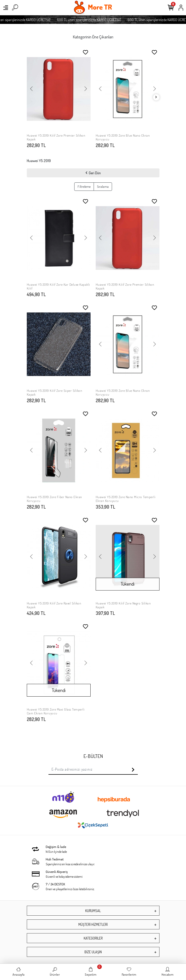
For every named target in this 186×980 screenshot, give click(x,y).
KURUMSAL (93, 911)
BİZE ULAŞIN (93, 952)
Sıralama (103, 186)
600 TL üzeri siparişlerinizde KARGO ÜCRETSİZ (94, 20)
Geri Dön (93, 173)
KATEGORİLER (93, 938)
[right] (156, 97)
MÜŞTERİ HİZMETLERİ (93, 924)
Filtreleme (84, 186)
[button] (32, 89)
